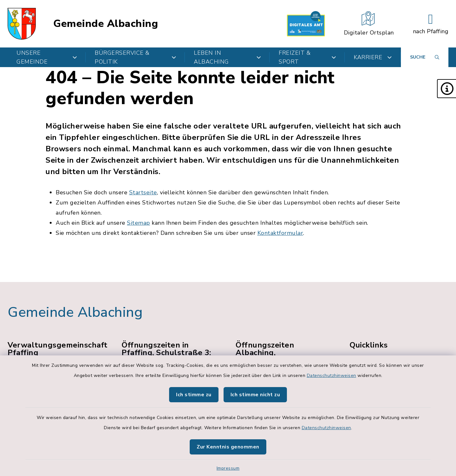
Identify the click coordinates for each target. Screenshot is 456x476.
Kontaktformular (280, 233)
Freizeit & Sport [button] (307, 57)
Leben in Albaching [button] (227, 57)
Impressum (228, 468)
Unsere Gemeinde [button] (47, 57)
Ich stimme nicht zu (255, 395)
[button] (446, 89)
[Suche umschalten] (425, 57)
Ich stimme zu (194, 395)
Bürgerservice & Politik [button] (135, 57)
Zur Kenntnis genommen (228, 447)
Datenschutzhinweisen (332, 376)
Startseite (143, 192)
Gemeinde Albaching (106, 24)
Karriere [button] (373, 57)
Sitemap (139, 223)
